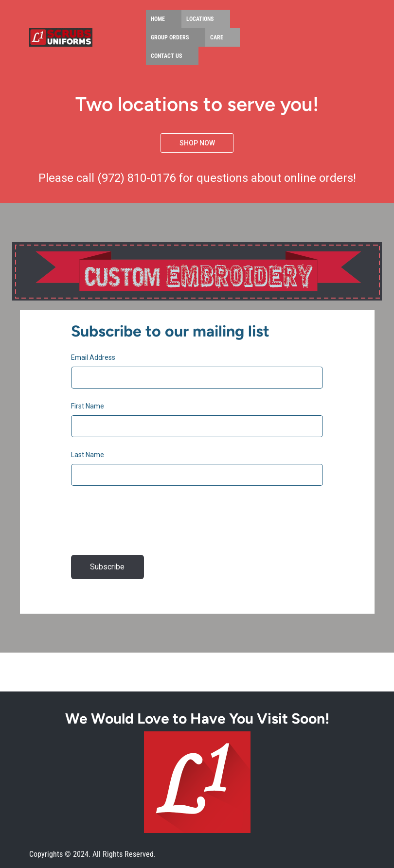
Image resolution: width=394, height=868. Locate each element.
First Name (88, 406)
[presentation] (145, 524)
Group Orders (170, 37)
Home (158, 19)
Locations (200, 19)
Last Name (88, 455)
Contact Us (166, 56)
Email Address (93, 357)
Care (217, 37)
